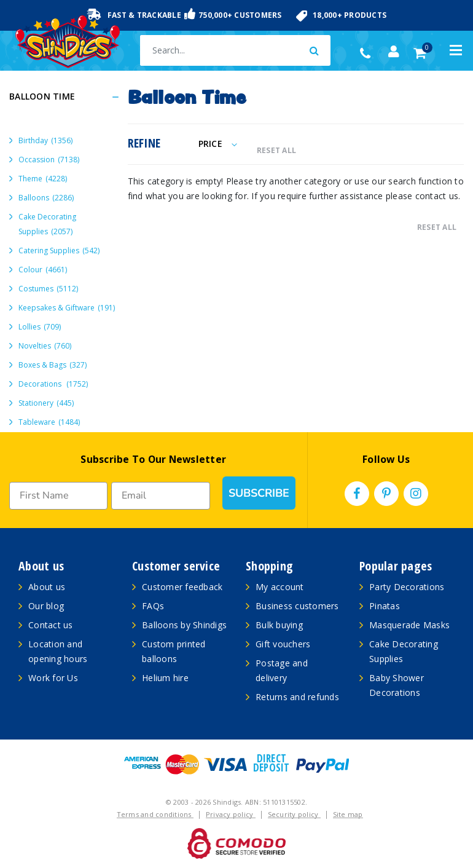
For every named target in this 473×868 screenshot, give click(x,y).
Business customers (297, 606)
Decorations (53, 384)
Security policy (294, 814)
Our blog (46, 606)
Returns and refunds (297, 697)
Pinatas (385, 606)
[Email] (160, 496)
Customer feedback (182, 587)
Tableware (49, 422)
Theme (43, 179)
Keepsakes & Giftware (67, 308)
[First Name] (58, 496)
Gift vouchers (283, 644)
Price (218, 144)
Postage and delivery (282, 670)
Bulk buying (279, 625)
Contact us (51, 625)
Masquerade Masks (409, 625)
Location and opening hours (58, 651)
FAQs (153, 606)
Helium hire (165, 678)
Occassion (49, 160)
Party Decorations (407, 587)
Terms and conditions (155, 814)
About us (47, 587)
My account (280, 587)
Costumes (48, 289)
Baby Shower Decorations (397, 685)
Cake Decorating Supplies (47, 224)
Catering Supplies (59, 251)
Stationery (46, 403)
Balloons (46, 198)
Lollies (40, 327)
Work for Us (53, 678)
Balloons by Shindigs (184, 625)
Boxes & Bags (53, 365)
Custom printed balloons (174, 651)
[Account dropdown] (394, 52)
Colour (43, 270)
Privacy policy (231, 814)
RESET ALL (276, 150)
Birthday (45, 140)
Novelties (45, 346)
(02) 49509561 (368, 53)
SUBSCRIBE (259, 493)
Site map (348, 814)
